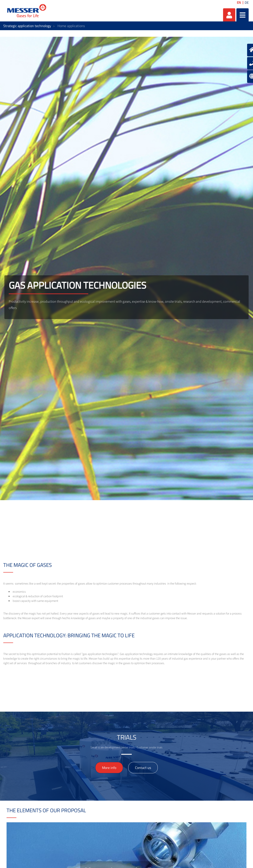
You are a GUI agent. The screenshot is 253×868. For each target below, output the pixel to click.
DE (247, 3)
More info (109, 768)
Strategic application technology (27, 26)
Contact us (143, 768)
